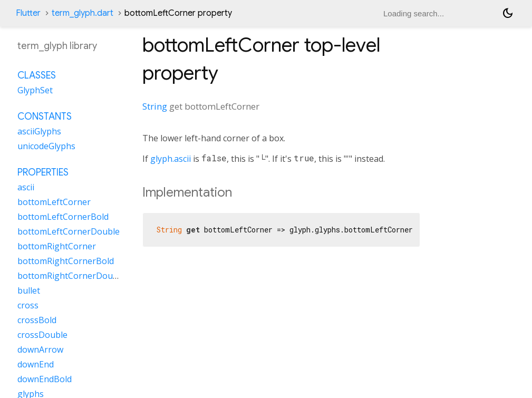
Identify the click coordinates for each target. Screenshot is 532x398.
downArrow (40, 350)
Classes (37, 75)
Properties (43, 172)
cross (28, 305)
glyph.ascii (171, 159)
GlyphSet (35, 90)
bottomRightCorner (57, 246)
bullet (29, 290)
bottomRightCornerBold (66, 261)
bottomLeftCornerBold (63, 217)
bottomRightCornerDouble (71, 276)
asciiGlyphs (39, 131)
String (155, 106)
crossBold (37, 320)
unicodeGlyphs (46, 146)
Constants (45, 117)
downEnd (36, 364)
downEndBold (45, 379)
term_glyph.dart (83, 13)
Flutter (28, 13)
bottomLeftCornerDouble (69, 231)
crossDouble (42, 335)
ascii (26, 187)
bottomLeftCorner (54, 202)
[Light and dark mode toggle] (508, 13)
